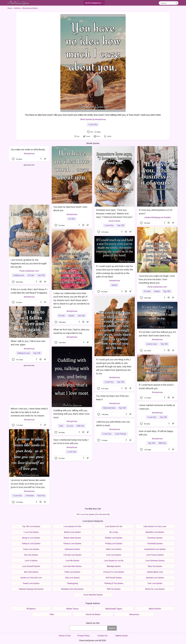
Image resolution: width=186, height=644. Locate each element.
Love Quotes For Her (114, 526)
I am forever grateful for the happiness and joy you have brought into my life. (29, 263)
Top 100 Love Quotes (31, 526)
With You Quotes (114, 589)
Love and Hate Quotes (72, 566)
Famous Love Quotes (72, 543)
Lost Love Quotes (114, 555)
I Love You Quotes (31, 532)
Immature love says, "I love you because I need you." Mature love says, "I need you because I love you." (114, 213)
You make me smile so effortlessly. (28, 149)
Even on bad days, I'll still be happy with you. (156, 433)
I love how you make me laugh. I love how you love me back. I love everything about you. (157, 279)
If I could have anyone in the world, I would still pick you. (156, 387)
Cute (61, 426)
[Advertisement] (29, 184)
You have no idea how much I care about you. (70, 209)
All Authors (31, 609)
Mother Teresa (72, 609)
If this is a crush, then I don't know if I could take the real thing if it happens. (29, 291)
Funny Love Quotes (31, 549)
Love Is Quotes (31, 561)
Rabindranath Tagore (114, 609)
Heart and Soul (109, 408)
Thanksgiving (72, 583)
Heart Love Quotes (114, 549)
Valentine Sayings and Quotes (31, 589)
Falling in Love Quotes (31, 543)
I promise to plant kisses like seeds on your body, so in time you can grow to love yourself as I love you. (28, 484)
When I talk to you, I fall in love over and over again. (28, 343)
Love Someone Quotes (155, 561)
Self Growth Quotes (114, 578)
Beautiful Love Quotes (155, 532)
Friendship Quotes (155, 543)
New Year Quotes (31, 572)
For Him (147, 291)
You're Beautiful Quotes (93, 595)
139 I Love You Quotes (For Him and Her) (93, 514)
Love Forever (121, 434)
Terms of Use (65, 636)
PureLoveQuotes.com (29, 271)
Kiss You (41, 496)
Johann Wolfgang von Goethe (157, 217)
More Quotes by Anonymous (93, 119)
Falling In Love (24, 353)
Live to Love (152, 344)
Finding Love (19, 275)
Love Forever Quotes (155, 555)
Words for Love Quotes (155, 589)
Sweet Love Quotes (31, 583)
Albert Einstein (155, 609)
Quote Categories (94, 3)
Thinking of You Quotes (114, 583)
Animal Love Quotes (72, 532)
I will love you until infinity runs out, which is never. (113, 424)
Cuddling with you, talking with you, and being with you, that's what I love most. (71, 414)
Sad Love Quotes (72, 578)
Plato (52, 614)
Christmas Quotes (155, 538)
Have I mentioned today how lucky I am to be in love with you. (71, 442)
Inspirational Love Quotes (155, 549)
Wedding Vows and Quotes (72, 589)
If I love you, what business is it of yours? (156, 212)
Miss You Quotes (155, 566)
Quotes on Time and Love (31, 578)
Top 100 (121, 225)
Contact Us (102, 636)
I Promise (30, 496)
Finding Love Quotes (114, 543)
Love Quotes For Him (72, 526)
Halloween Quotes (72, 549)
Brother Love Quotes (114, 538)
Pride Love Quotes (72, 572)
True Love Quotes (155, 583)
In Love (70, 426)
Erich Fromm (115, 221)
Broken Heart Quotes (72, 538)
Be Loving (114, 532)
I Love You (93, 124)
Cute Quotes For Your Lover (155, 526)
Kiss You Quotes (31, 555)
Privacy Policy (84, 636)
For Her (72, 219)
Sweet (157, 291)
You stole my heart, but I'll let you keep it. (112, 398)
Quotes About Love (155, 572)
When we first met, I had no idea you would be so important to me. (71, 331)
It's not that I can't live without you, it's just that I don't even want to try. (157, 334)
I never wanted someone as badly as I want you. (157, 407)
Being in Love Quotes (31, 538)
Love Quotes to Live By (114, 561)
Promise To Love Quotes (114, 572)
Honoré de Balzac (93, 614)
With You (80, 426)
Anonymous (29, 153)
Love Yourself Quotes (31, 566)
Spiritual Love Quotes (155, 578)
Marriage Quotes (114, 566)
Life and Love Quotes (72, 555)
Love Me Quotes (72, 561)
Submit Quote (122, 636)
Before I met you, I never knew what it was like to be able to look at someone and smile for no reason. (29, 412)
